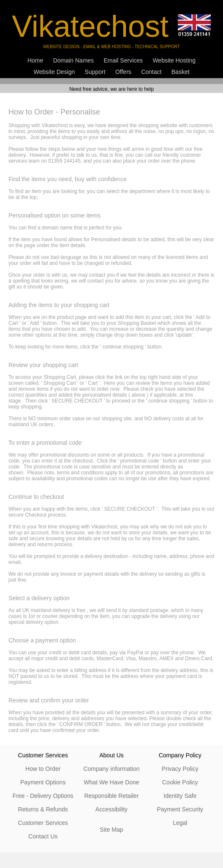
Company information (111, 769)
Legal (180, 823)
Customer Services (43, 823)
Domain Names (73, 60)
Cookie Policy (180, 782)
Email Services (123, 60)
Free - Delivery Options (43, 796)
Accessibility (111, 809)
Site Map (111, 830)
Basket (181, 72)
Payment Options (43, 782)
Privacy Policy (180, 769)
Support (95, 72)
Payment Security (180, 809)
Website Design (54, 72)
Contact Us (43, 836)
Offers (123, 72)
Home (35, 60)
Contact (151, 72)
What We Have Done (111, 782)
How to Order (43, 769)
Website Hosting (174, 60)
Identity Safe (180, 796)
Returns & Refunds (43, 809)
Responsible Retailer (111, 796)
